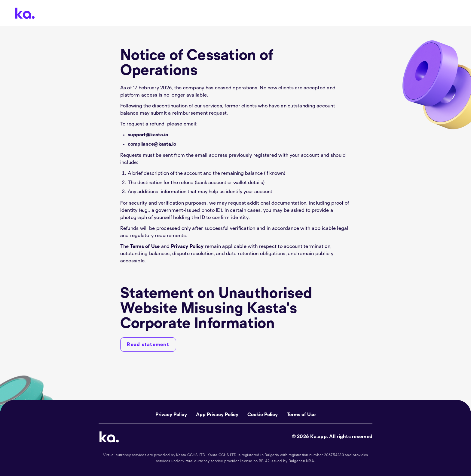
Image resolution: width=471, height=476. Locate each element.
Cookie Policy (263, 415)
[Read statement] (148, 345)
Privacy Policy (187, 246)
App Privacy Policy (217, 415)
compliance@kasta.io (152, 144)
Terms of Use (145, 246)
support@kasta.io (148, 135)
